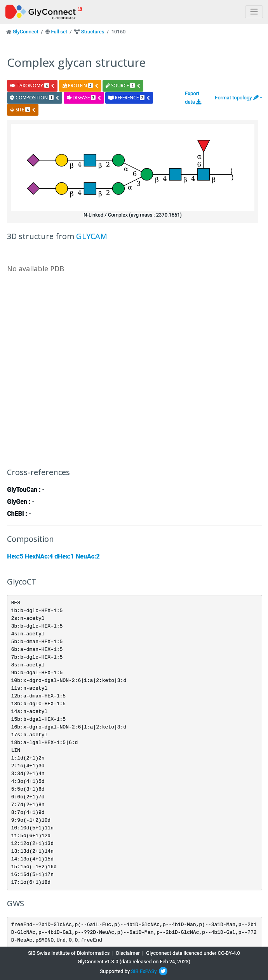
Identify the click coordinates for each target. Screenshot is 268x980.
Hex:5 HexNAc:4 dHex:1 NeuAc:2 (53, 556)
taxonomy (32, 86)
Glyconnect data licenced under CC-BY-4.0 (193, 953)
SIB (135, 971)
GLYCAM (92, 236)
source (123, 86)
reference (129, 98)
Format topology (237, 98)
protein (80, 86)
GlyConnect (25, 32)
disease (84, 98)
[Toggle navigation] (254, 12)
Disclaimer (128, 953)
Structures (93, 32)
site (23, 110)
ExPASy (148, 971)
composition (35, 98)
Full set (59, 32)
